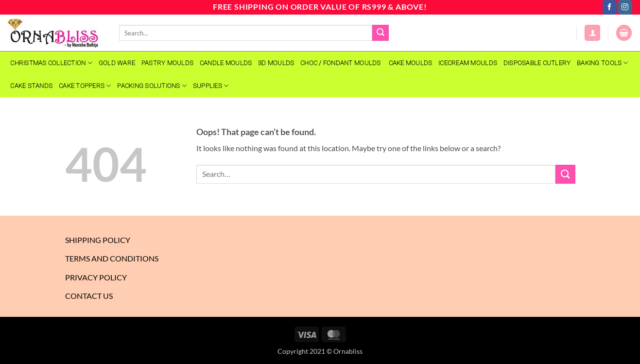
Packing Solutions (152, 86)
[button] (592, 33)
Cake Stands (31, 86)
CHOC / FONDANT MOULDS (341, 63)
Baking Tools (603, 63)
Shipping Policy (98, 240)
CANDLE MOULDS (226, 63)
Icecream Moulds (468, 63)
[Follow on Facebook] (610, 7)
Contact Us (89, 296)
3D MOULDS (276, 63)
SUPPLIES (211, 86)
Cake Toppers (85, 86)
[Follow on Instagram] (625, 7)
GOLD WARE (117, 63)
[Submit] (381, 33)
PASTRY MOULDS (167, 63)
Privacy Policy (96, 277)
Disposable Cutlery (537, 63)
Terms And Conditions (112, 258)
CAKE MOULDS (411, 63)
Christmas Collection (51, 63)
